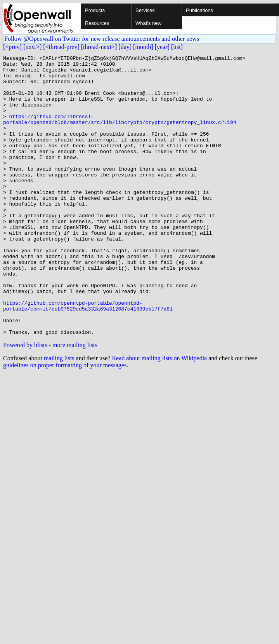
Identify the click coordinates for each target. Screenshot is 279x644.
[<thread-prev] (61, 47)
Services (145, 10)
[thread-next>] (99, 47)
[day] (125, 47)
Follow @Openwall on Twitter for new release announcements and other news (102, 39)
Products (95, 10)
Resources (97, 23)
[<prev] (12, 47)
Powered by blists (25, 401)
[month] (143, 47)
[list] (177, 47)
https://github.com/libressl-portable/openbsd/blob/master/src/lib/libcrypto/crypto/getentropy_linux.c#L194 (120, 133)
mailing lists (59, 414)
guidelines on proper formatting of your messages (65, 421)
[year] (162, 47)
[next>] (32, 47)
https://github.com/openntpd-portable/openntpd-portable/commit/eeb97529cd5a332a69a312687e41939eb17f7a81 (88, 356)
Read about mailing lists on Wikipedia (159, 414)
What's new (148, 23)
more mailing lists (75, 401)
